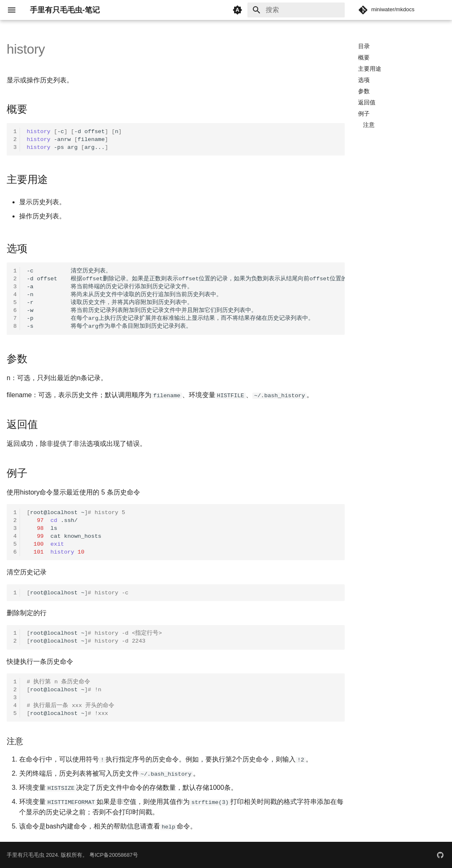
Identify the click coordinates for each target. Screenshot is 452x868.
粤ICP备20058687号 (114, 854)
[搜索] (296, 10)
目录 (364, 46)
